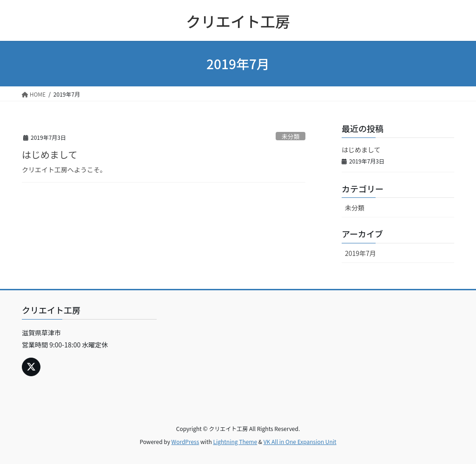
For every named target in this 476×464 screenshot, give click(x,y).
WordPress (185, 441)
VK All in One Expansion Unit (300, 441)
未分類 (291, 136)
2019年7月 (360, 253)
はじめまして (50, 154)
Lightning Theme (235, 441)
